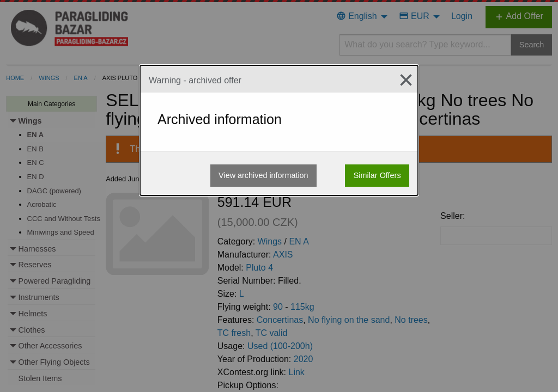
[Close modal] (402, 80)
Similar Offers (377, 175)
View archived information (263, 175)
